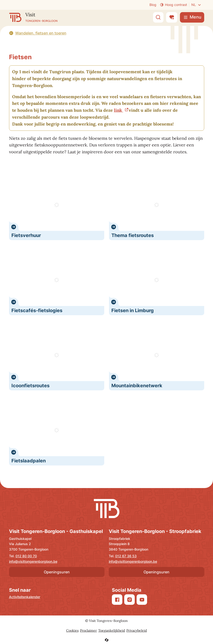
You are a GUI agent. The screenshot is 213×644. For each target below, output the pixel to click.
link (119, 110)
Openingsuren (57, 572)
